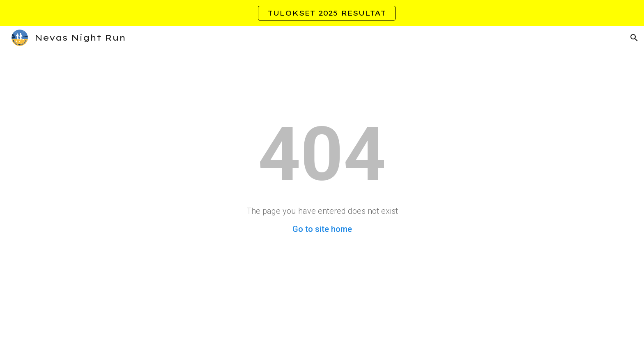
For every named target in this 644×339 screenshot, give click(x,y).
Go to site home (322, 229)
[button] (634, 38)
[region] (322, 13)
